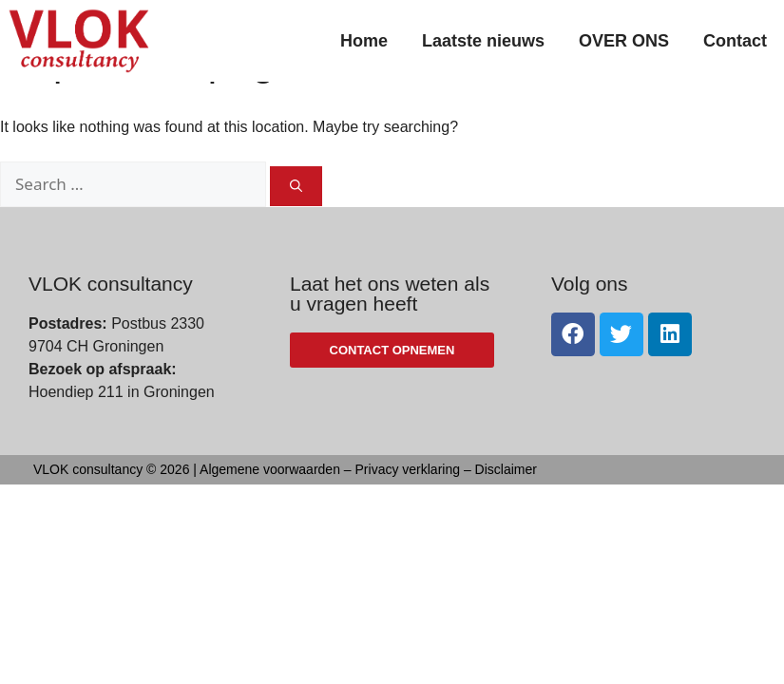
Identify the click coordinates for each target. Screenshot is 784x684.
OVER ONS (624, 41)
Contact (735, 41)
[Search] (296, 230)
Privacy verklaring (408, 513)
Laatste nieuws (483, 41)
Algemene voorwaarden (270, 513)
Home (364, 41)
